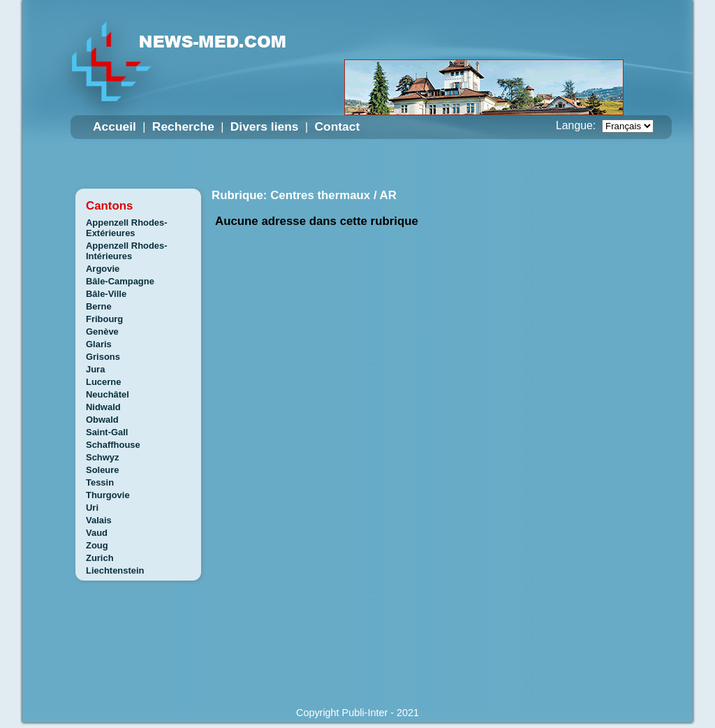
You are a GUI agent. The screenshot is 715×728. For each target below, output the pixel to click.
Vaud (97, 533)
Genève (102, 332)
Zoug (97, 545)
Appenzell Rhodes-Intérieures (127, 251)
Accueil (115, 126)
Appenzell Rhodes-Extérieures (127, 228)
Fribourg (104, 319)
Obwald (102, 420)
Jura (95, 369)
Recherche (183, 126)
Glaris (99, 344)
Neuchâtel (108, 394)
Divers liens (265, 126)
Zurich (100, 558)
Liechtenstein (115, 570)
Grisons (103, 357)
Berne (99, 306)
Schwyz (103, 457)
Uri (92, 508)
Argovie (103, 269)
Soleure (103, 470)
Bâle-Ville (106, 294)
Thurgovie (108, 495)
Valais (99, 520)
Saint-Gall (107, 432)
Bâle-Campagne (120, 281)
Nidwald (103, 407)
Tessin (100, 482)
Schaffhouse (113, 445)
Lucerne (103, 382)
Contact (337, 126)
